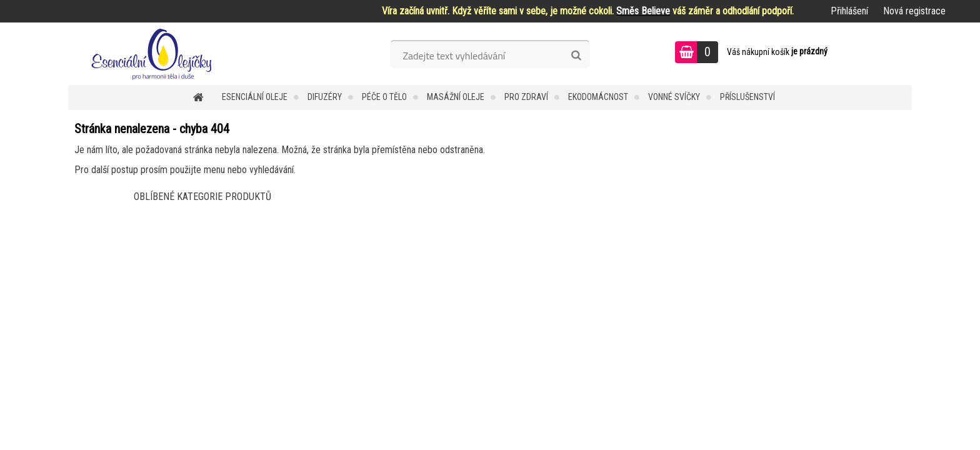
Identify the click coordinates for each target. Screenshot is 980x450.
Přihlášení (849, 11)
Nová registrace (914, 11)
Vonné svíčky (674, 97)
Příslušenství (747, 97)
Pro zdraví (526, 97)
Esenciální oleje (255, 97)
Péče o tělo (384, 97)
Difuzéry (325, 97)
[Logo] (154, 54)
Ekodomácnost (598, 97)
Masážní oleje (456, 97)
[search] (576, 56)
